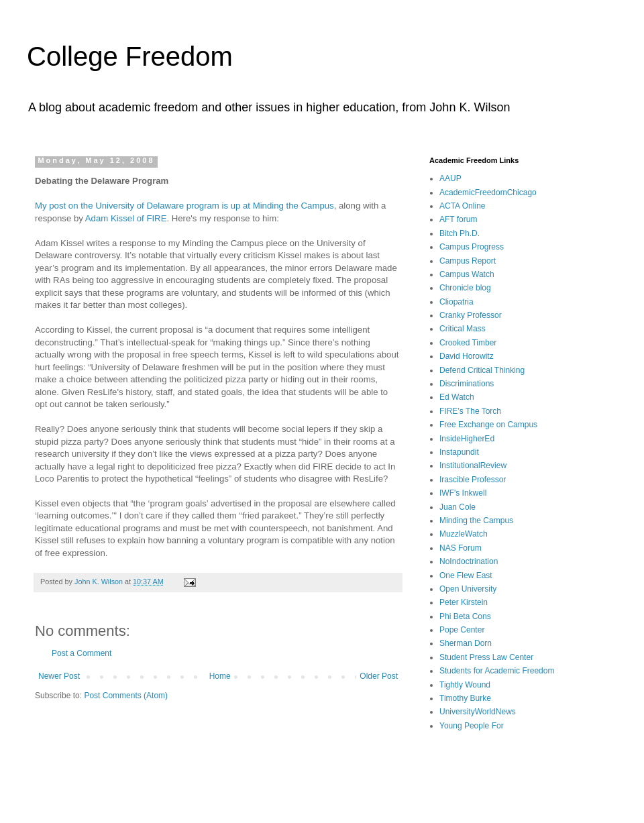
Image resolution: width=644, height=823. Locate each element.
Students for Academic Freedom (497, 671)
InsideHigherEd (467, 439)
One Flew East (466, 575)
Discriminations (467, 384)
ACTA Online (462, 206)
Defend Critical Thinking (482, 370)
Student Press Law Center (486, 657)
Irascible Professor (473, 480)
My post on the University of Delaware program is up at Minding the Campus (184, 206)
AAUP (450, 178)
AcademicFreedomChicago (488, 193)
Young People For (472, 726)
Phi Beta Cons (465, 616)
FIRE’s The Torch (470, 411)
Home (220, 676)
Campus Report (468, 261)
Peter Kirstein (464, 602)
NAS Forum (461, 548)
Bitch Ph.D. (460, 233)
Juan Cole (458, 507)
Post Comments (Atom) (126, 696)
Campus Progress (472, 247)
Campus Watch (467, 274)
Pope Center (462, 630)
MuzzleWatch (464, 534)
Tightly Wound (465, 685)
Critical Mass (463, 329)
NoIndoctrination (469, 561)
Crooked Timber (468, 343)
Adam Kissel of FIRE (126, 218)
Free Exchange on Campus (488, 425)
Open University (468, 589)
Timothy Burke (465, 698)
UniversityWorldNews (478, 712)
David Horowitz (467, 356)
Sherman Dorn (466, 643)
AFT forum (458, 219)
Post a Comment (82, 653)
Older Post (379, 676)
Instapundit (459, 452)
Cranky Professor (471, 315)
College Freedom (130, 56)
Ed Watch (457, 397)
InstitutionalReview (473, 465)
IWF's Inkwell (463, 493)
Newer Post (59, 676)
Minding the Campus (476, 520)
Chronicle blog (465, 288)
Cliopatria (457, 302)
